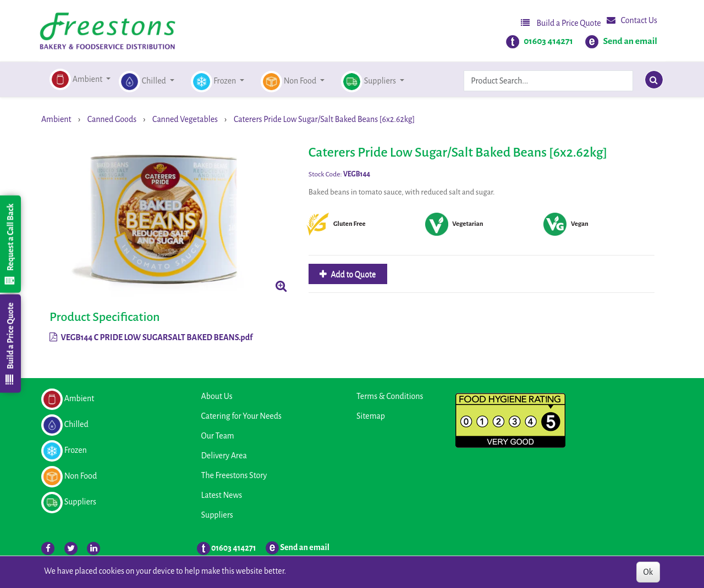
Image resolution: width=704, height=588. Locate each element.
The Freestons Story (234, 475)
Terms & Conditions (390, 396)
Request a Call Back (10, 244)
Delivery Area (224, 456)
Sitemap (371, 416)
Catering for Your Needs (241, 416)
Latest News (222, 495)
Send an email (630, 41)
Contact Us (632, 20)
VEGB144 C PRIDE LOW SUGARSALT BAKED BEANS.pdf (151, 337)
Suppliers (217, 515)
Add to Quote (353, 274)
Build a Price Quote (561, 23)
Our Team (218, 436)
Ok (648, 572)
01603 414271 (548, 41)
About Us (217, 396)
